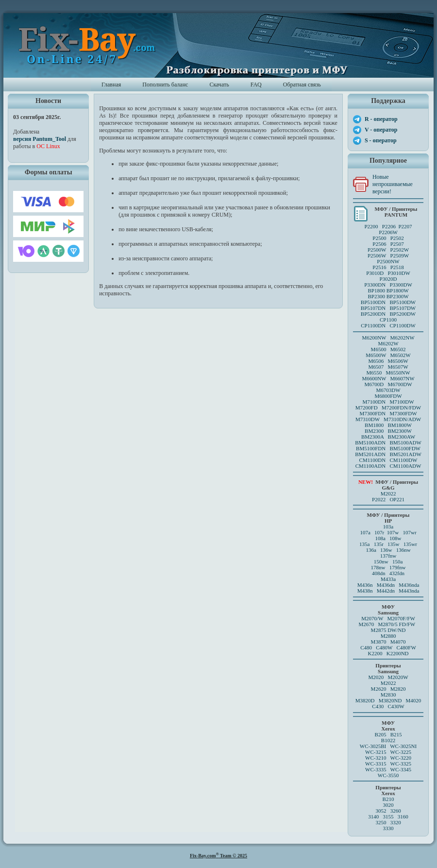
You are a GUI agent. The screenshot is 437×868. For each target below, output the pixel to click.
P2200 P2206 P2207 (388, 226)
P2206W (388, 232)
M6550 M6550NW (388, 373)
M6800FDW (388, 396)
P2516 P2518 (388, 267)
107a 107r (372, 532)
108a (380, 538)
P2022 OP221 (388, 499)
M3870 (379, 642)
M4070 (398, 642)
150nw (381, 562)
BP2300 (376, 296)
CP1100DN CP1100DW (388, 325)
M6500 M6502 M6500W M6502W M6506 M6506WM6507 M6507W (388, 358)
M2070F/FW (401, 618)
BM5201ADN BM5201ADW (388, 454)
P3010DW (399, 273)
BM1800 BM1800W (388, 425)
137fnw (388, 556)
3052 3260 (388, 811)
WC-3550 (388, 775)
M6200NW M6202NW (388, 338)
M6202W (388, 343)
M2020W (398, 677)
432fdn (397, 573)
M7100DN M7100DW (388, 402)
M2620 (379, 689)
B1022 (388, 740)
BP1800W (398, 290)
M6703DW (388, 390)
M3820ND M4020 (400, 700)
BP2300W (398, 296)
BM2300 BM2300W (388, 431)
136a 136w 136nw (388, 550)
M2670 (366, 624)
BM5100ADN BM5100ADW (388, 443)
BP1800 (376, 290)
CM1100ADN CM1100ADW (388, 466)
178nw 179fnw (388, 567)
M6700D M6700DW (388, 384)
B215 (396, 734)
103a (388, 527)
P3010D (375, 273)
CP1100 (388, 320)
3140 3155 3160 (388, 817)
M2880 (388, 636)
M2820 (398, 689)
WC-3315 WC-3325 (388, 764)
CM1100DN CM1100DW (388, 460)
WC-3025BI (373, 746)
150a (397, 562)
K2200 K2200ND (388, 653)
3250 (381, 822)
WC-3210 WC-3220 (388, 758)
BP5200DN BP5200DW (388, 314)
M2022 (388, 494)
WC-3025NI (403, 746)
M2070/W (372, 618)
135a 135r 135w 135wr (388, 544)
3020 (388, 805)
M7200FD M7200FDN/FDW (388, 408)
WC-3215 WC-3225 (388, 752)
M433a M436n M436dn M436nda (388, 582)
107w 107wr (402, 532)
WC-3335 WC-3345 (388, 769)
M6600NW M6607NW (388, 378)
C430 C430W (388, 706)
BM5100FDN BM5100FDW (388, 448)
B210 (388, 799)
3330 (388, 828)
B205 (381, 734)
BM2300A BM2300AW (388, 437)
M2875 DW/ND (388, 630)
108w (395, 538)
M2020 (376, 677)
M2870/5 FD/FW (397, 624)
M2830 (388, 695)
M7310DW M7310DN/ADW (388, 419)
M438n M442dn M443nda (388, 591)
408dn (379, 573)
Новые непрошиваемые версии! (393, 184)
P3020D (388, 279)
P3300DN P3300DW (388, 285)
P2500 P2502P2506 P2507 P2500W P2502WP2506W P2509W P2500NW (388, 250)
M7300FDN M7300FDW (388, 413)
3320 (396, 822)
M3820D (365, 700)
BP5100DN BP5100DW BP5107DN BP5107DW (388, 305)
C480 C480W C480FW (388, 647)
